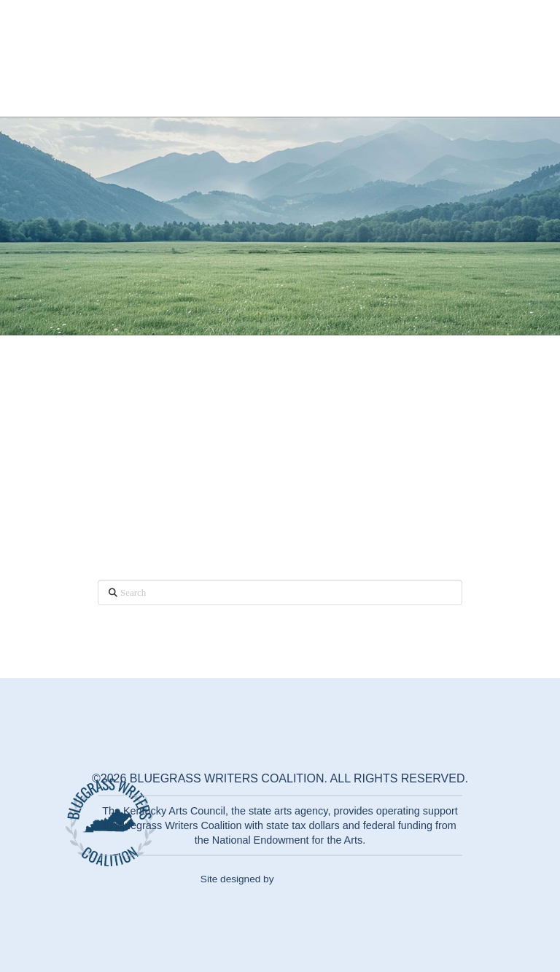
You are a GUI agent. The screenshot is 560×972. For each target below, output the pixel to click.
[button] (509, 58)
